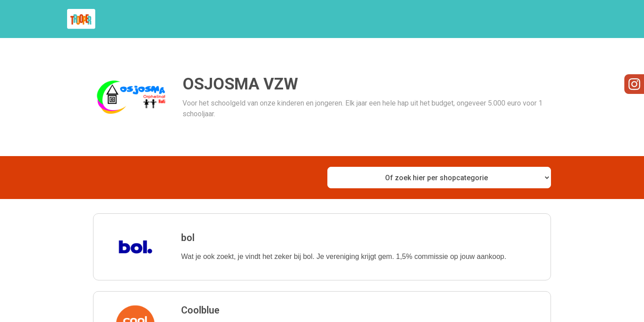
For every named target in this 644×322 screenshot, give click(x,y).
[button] (322, 247)
